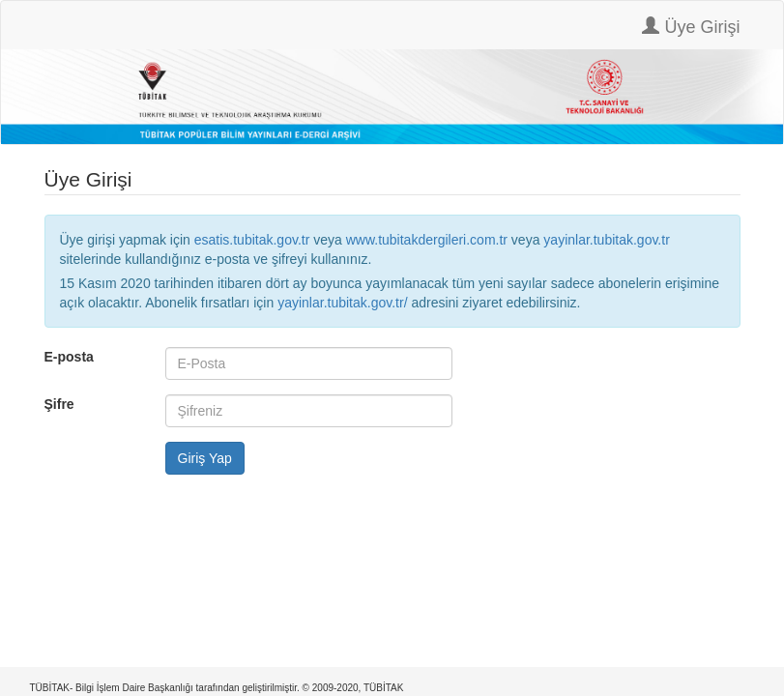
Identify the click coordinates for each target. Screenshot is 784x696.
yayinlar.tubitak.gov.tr (606, 240)
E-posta (69, 357)
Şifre (59, 404)
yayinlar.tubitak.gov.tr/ (342, 303)
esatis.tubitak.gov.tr (252, 240)
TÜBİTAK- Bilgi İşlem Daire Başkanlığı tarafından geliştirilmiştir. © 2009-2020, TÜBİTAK (217, 688)
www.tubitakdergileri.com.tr (427, 240)
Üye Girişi (691, 27)
